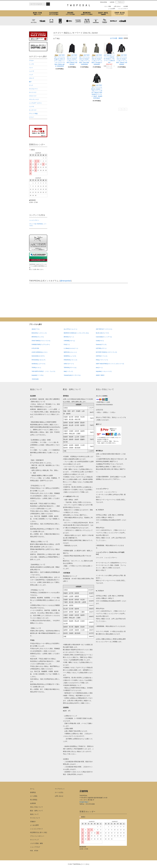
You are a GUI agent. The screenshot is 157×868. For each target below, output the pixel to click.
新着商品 (33, 792)
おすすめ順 (114, 38)
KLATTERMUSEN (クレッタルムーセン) (51, 21)
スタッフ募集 (107, 6)
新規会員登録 (103, 2)
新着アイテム (37, 13)
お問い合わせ (116, 6)
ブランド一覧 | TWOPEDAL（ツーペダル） (38, 225)
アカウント (120, 2)
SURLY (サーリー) (114, 21)
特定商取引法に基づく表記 (39, 832)
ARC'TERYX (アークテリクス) (34, 21)
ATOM (36, 851)
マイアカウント (60, 789)
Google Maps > (84, 802)
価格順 (121, 38)
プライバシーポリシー (37, 836)
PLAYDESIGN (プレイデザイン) (69, 21)
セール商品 (34, 796)
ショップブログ (120, 13)
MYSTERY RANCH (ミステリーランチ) (78, 21)
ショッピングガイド (122, 9)
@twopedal (66, 281)
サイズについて (35, 818)
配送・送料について (36, 811)
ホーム (32, 789)
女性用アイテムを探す (87, 13)
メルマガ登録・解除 (36, 843)
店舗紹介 (103, 13)
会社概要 (125, 6)
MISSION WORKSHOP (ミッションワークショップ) (87, 21)
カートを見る (59, 792)
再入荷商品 (34, 800)
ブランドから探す (70, 13)
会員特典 (111, 2)
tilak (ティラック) (42, 21)
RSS (32, 851)
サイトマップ (34, 840)
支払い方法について (36, 807)
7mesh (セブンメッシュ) (105, 21)
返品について (34, 814)
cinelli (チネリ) (122, 21)
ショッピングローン (34, 220)
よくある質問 (111, 9)
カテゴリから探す (54, 13)
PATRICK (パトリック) (96, 21)
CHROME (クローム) (60, 21)
